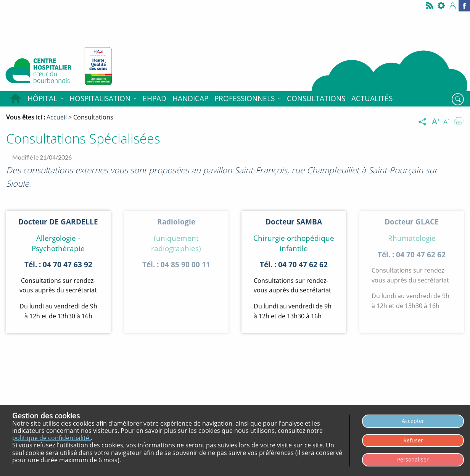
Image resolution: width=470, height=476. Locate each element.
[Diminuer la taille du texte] (448, 122)
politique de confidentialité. (52, 438)
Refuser (413, 440)
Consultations (316, 98)
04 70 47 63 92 (68, 265)
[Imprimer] (459, 122)
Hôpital (42, 98)
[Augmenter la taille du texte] (436, 122)
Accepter (413, 421)
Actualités (372, 98)
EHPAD (155, 98)
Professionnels (245, 98)
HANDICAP (190, 98)
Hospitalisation (100, 98)
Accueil (15, 99)
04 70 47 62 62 (303, 265)
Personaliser (413, 459)
